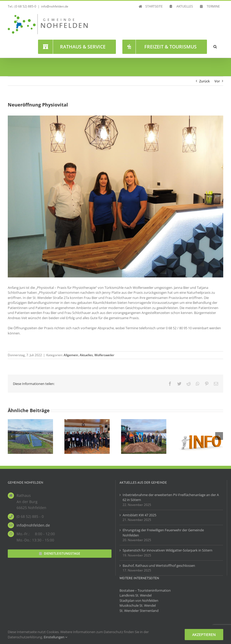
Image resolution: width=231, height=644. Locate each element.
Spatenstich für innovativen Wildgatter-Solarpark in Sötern (167, 550)
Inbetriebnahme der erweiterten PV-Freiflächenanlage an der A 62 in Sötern (171, 497)
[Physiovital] (115, 196)
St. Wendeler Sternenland (139, 611)
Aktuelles (86, 355)
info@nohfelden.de (55, 6)
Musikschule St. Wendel (138, 605)
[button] (215, 47)
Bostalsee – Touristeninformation (145, 590)
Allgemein (71, 355)
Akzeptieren (204, 635)
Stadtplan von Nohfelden (139, 600)
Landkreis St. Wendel (136, 595)
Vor (217, 81)
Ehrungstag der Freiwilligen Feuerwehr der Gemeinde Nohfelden (163, 533)
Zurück (204, 81)
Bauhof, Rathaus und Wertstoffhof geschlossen (159, 566)
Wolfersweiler (104, 355)
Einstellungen (55, 637)
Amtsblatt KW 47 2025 (139, 515)
